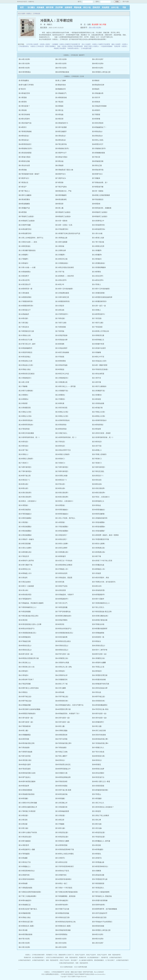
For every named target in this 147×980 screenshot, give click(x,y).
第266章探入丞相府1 (63, 454)
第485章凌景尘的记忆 (63, 765)
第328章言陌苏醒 (25, 544)
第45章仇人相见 (98, 140)
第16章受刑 (23, 102)
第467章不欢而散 (61, 739)
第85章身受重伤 (24, 200)
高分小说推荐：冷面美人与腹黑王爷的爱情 (96, 44)
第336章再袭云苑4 (99, 552)
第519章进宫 (97, 811)
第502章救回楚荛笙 (25, 790)
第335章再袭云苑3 (62, 552)
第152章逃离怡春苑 (62, 293)
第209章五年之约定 (62, 374)
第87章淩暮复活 (98, 200)
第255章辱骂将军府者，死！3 (103, 437)
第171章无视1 (97, 318)
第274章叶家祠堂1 (25, 467)
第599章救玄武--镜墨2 (63, 926)
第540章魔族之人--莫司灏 (101, 841)
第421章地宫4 (23, 675)
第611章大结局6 (24, 64)
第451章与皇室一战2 (26, 718)
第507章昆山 (97, 794)
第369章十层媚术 (98, 599)
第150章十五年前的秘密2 (101, 289)
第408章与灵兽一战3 (99, 654)
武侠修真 (40, 7)
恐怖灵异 (96, 7)
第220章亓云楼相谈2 (26, 391)
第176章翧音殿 (61, 327)
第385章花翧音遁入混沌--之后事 (30, 624)
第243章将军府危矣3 (99, 420)
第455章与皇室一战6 (63, 722)
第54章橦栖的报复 (99, 153)
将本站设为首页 (22, 2)
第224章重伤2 (60, 395)
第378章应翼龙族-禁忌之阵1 (102, 612)
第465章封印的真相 (99, 735)
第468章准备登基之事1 (100, 739)
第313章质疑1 (23, 522)
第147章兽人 (97, 284)
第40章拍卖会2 (24, 136)
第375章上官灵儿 (98, 607)
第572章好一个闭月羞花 (64, 888)
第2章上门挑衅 (61, 81)
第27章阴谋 (96, 115)
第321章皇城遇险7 (99, 531)
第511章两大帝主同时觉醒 (28, 803)
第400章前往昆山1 (25, 646)
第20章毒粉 (59, 106)
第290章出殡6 (60, 488)
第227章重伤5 (60, 399)
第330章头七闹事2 (99, 544)
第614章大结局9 (95, 28)
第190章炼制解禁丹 (25, 348)
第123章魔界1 (97, 250)
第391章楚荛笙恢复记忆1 (27, 633)
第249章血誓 (97, 429)
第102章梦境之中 (98, 221)
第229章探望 (23, 403)
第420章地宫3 (97, 671)
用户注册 (126, 2)
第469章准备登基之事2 (27, 743)
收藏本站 (31, 2)
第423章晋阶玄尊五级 (100, 675)
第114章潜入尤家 (98, 238)
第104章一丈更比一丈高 (64, 225)
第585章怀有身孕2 (99, 905)
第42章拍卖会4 (97, 136)
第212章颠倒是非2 (62, 378)
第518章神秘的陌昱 (62, 811)
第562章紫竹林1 (24, 875)
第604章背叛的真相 (62, 72)
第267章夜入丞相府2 (99, 454)
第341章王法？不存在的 (64, 561)
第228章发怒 (97, 399)
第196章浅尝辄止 (25, 357)
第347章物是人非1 (62, 569)
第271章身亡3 (23, 463)
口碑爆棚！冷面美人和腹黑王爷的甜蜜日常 (66, 44)
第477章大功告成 (98, 752)
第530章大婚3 (60, 828)
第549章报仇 (97, 854)
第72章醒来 (96, 178)
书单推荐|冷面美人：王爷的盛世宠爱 (79, 48)
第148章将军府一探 (25, 289)
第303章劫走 (97, 505)
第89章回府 (59, 204)
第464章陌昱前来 (61, 735)
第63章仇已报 (97, 166)
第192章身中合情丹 (99, 348)
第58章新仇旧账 (24, 161)
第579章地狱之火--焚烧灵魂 (102, 896)
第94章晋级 (23, 212)
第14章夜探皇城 (61, 98)
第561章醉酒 (97, 871)
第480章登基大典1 (99, 756)
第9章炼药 (96, 89)
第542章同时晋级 (61, 845)
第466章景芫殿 (24, 739)
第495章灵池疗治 (98, 777)
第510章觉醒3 (97, 799)
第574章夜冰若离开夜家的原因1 (30, 892)
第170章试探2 (60, 318)
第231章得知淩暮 (98, 403)
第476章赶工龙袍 (61, 752)
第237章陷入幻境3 (99, 412)
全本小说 (115, 7)
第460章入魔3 (23, 731)
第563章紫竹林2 (61, 875)
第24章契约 (96, 110)
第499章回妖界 (24, 786)
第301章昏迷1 (23, 505)
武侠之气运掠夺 (80, 955)
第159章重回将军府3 (99, 301)
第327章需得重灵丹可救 (101, 539)
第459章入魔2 (97, 726)
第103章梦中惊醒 (25, 225)
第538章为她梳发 (25, 841)
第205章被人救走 (25, 369)
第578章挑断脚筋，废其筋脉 (65, 896)
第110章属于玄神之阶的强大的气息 (68, 233)
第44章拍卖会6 (61, 140)
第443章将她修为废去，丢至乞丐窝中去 (69, 705)
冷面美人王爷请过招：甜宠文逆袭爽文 (43, 46)
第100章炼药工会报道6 (27, 221)
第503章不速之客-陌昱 (63, 790)
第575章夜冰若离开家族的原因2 (67, 892)
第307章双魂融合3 (25, 514)
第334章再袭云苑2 (25, 552)
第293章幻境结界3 (62, 493)
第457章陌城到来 (25, 726)
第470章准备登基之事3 (63, 743)
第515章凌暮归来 (61, 807)
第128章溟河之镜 (61, 259)
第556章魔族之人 (25, 866)
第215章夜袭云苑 (61, 382)
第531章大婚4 (97, 828)
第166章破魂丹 (24, 314)
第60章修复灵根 (98, 161)
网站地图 (84, 967)
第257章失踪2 (60, 442)
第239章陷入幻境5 (62, 416)
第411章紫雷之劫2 (98, 658)
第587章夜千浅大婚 (62, 909)
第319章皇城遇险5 (25, 531)
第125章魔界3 (60, 255)
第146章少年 (60, 284)
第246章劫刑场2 (98, 425)
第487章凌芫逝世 (25, 769)
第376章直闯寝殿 (25, 612)
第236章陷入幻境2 (62, 412)
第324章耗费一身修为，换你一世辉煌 (105, 535)
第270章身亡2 (97, 459)
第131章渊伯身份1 (62, 263)
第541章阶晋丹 (24, 845)
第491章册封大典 (61, 773)
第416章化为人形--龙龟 (64, 667)
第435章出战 (97, 692)
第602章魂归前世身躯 (63, 930)
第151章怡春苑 (24, 293)
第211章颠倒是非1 (25, 378)
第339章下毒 (97, 556)
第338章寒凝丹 (61, 556)
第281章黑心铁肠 (61, 476)
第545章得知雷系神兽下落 (65, 850)
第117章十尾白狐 (98, 242)
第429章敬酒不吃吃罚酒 (101, 684)
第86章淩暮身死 (61, 200)
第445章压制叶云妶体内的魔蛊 (29, 709)
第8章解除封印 (61, 89)
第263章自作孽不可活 (63, 450)
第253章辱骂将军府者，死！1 (29, 437)
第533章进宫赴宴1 (62, 833)
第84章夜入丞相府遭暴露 (101, 195)
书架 (124, 7)
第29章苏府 (59, 119)
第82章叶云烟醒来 (25, 195)
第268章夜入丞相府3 (26, 459)
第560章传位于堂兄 (62, 871)
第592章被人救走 (25, 917)
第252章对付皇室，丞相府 (101, 433)
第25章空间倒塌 (24, 115)
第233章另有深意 (61, 408)
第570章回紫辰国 (98, 883)
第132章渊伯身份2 (99, 263)
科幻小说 (87, 7)
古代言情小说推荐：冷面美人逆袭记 (38, 44)
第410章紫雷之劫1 (62, 658)
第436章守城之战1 (25, 697)
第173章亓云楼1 (61, 323)
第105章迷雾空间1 (99, 225)
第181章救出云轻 (25, 335)
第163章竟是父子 (25, 310)
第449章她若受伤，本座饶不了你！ (68, 714)
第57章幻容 (96, 157)
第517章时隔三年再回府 (27, 811)
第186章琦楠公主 (98, 340)
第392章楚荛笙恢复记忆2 (64, 633)
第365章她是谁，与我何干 (65, 595)
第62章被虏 (59, 166)
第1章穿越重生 (24, 81)
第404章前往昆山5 (62, 650)
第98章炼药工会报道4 (63, 216)
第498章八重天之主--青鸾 (101, 782)
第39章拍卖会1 (97, 132)
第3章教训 (96, 81)
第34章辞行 (23, 127)
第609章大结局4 (98, 64)
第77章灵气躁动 (61, 187)
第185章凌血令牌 (61, 340)
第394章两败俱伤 (25, 637)
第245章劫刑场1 (61, 425)
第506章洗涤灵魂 (61, 794)
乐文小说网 (21, 14)
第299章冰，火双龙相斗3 (64, 501)
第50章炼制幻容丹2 (62, 149)
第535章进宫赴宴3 (25, 837)
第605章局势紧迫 (25, 72)
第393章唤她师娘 (98, 633)
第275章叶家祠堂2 (62, 467)
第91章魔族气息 (24, 208)
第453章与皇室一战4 (99, 718)
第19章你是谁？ (24, 106)
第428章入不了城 (61, 684)
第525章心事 (97, 820)
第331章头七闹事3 (25, 548)
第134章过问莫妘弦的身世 (65, 267)
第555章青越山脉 (98, 862)
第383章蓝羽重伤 (61, 620)
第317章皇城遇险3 (62, 527)
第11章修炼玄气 (61, 93)
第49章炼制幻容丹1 (25, 149)
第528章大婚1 (97, 824)
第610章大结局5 (61, 64)
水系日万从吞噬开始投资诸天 (55, 957)
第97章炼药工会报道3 (26, 216)
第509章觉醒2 (60, 799)
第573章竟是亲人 (98, 888)
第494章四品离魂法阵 (63, 777)
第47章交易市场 (61, 144)
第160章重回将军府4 (26, 306)
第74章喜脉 (59, 183)
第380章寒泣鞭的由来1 (63, 616)
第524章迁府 (60, 820)
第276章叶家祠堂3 (99, 467)
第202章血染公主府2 (26, 365)
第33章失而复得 (98, 123)
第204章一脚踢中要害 (100, 365)
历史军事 (59, 7)
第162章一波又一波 (99, 306)
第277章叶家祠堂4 (25, 471)
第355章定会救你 (25, 582)
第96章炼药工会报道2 (100, 212)
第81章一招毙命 (98, 191)
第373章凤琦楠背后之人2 (27, 607)
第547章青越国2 (24, 854)
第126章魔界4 (97, 255)
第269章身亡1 (60, 459)
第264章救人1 (97, 450)
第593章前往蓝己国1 (63, 917)
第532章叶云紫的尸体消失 (28, 833)
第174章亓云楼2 (98, 323)
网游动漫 (78, 7)
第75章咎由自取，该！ (100, 183)
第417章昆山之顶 (98, 667)
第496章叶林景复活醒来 (27, 782)
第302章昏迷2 (60, 505)
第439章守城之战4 (25, 701)
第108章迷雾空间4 (99, 229)
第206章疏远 (60, 369)
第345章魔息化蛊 (98, 565)
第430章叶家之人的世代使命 (29, 688)
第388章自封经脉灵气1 (27, 629)
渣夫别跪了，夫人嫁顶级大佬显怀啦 (82, 960)
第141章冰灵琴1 (98, 276)
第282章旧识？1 (98, 476)
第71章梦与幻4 (61, 178)
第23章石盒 (59, 110)
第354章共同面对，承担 (101, 578)
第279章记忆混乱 (98, 471)
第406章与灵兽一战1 (26, 654)
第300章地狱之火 (98, 501)
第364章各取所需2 (25, 595)
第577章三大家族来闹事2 (27, 896)
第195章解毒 (97, 352)
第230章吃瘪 (60, 403)
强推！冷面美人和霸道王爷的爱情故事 (70, 46)
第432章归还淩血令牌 (100, 688)
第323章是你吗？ (61, 535)
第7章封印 (22, 89)
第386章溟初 (60, 624)
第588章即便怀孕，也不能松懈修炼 (105, 909)
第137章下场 (60, 272)
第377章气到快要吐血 (63, 612)
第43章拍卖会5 (24, 140)
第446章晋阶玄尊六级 (63, 709)
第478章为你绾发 (25, 756)
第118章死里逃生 (25, 246)
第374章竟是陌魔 (61, 607)
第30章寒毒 (96, 119)
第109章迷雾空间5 (25, 233)
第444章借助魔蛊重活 (100, 705)
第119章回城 (60, 246)
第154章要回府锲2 (25, 297)
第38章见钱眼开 (61, 132)
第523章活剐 (23, 820)
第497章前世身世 (61, 782)
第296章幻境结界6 (62, 497)
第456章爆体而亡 (98, 722)
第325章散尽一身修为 (26, 539)
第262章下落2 (23, 450)
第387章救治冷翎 (98, 624)
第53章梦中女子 (61, 153)
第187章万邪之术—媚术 (27, 344)
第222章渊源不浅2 (99, 391)
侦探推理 (68, 7)
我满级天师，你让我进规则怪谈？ (34, 957)
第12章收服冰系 (98, 93)
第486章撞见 (97, 765)
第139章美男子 (24, 276)
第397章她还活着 (25, 641)
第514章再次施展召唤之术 (28, 807)
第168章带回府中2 (99, 314)
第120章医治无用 (98, 246)
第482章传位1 (60, 760)
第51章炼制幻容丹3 (99, 149)
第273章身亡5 (97, 463)
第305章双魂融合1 (62, 510)
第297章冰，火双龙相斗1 (101, 497)
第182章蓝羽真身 (61, 335)
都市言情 (50, 7)
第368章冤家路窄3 (62, 599)
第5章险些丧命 (61, 85)
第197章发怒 (60, 357)
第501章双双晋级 (98, 786)
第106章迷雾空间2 (25, 229)
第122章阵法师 (61, 250)
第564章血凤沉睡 (98, 875)
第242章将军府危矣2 (63, 420)
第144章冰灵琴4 (98, 280)
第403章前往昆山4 (25, 650)
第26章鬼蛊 (59, 115)
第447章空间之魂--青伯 (100, 709)
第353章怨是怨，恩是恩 (64, 578)
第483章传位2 (97, 760)
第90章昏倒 (96, 204)
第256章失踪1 (23, 442)
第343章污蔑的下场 (25, 565)
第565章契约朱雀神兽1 (27, 879)
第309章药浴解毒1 (99, 514)
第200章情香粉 (61, 361)
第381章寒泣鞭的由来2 (100, 616)
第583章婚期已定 (25, 905)
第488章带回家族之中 (63, 769)
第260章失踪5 (60, 446)
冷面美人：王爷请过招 (33, 14)
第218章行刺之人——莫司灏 (65, 386)
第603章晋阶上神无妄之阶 (101, 72)
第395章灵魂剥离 (61, 637)
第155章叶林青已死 (62, 297)
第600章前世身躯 (98, 926)
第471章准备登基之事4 (100, 743)
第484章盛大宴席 (25, 765)
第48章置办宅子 (98, 144)
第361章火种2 (23, 590)
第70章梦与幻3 (24, 178)
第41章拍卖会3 (61, 136)
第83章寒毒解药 (61, 195)
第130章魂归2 (23, 263)
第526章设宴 (23, 824)
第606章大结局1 (98, 68)
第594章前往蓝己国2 (99, 917)
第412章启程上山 (25, 663)
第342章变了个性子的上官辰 (102, 561)
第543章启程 (97, 845)
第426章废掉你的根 (99, 680)
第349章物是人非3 (25, 573)
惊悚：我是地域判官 (114, 955)
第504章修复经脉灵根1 (100, 790)
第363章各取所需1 (99, 590)
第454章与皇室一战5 (26, 722)
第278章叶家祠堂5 (62, 471)
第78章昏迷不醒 (98, 187)
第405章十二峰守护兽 (100, 650)
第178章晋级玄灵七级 (26, 331)
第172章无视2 (23, 323)
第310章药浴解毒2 (25, 518)
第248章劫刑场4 (61, 429)
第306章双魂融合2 (99, 510)
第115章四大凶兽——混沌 (28, 242)
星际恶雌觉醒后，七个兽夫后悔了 (105, 960)
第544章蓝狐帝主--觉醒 (27, 850)
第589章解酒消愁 (25, 913)
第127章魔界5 (23, 259)
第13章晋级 (23, 98)
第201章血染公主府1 (99, 361)
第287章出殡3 (60, 484)
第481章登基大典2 (25, 760)
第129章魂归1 (97, 259)
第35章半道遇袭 (61, 127)
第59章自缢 (59, 161)
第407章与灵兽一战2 (63, 654)
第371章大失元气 (61, 603)
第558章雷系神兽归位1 (100, 866)
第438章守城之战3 (99, 697)
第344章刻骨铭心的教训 (64, 565)
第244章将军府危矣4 (26, 425)
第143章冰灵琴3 (61, 280)
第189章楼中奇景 (98, 344)
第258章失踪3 (97, 442)
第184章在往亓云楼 (25, 340)
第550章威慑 (23, 858)
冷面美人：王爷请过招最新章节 (54, 972)
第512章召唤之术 (61, 803)
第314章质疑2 (60, 522)
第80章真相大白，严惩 (63, 191)
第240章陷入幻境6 (99, 416)
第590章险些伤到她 (62, 913)
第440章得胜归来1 (62, 701)
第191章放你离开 (61, 348)
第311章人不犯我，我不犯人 (65, 518)
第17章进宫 (59, 102)
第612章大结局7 (98, 59)
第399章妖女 (97, 641)
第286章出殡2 (23, 484)
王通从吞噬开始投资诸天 (67, 963)
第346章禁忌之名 (25, 569)
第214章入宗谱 (24, 382)
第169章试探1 (23, 318)
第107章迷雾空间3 (62, 229)
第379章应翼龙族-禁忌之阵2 (29, 616)
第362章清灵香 (61, 590)
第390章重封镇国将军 (100, 629)
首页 (22, 7)
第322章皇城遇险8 (25, 535)
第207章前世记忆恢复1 (100, 369)
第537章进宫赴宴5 (99, 837)
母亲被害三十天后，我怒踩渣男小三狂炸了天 (60, 955)
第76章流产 (23, 187)
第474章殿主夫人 (98, 748)
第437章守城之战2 (62, 697)
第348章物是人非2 (99, 569)
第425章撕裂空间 (61, 680)
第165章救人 (97, 310)
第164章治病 (60, 310)
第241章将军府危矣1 (26, 420)
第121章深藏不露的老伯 (27, 250)
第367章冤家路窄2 (25, 599)
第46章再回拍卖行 (25, 144)
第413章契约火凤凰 (62, 663)
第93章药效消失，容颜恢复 (102, 208)
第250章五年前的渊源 (26, 433)
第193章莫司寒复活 (25, 352)
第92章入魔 (59, 208)
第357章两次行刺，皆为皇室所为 (104, 582)
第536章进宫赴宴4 (62, 837)
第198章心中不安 (98, 357)
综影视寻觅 (105, 957)
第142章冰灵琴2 (24, 280)
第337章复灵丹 (24, 556)
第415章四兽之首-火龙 (27, 667)
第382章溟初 (23, 620)
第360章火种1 (97, 586)
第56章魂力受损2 (61, 157)
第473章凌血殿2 (61, 748)
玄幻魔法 (31, 7)
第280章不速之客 (25, 476)
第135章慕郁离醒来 (99, 267)
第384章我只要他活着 (100, 620)
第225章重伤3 (97, 395)
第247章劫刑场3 (24, 429)
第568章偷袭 (23, 883)
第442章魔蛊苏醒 (25, 705)
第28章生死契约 (24, 119)
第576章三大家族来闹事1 (101, 892)
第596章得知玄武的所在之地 (65, 922)
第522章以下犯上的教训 (101, 816)
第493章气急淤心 (25, 777)
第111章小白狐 (97, 233)
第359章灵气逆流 (61, 586)
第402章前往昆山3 (99, 646)
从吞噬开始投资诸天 (116, 957)
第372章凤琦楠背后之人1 (101, 603)
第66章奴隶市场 (98, 170)
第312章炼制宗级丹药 (100, 518)
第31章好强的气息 (25, 123)
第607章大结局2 (61, 68)
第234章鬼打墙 (97, 408)
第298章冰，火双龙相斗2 (27, 501)
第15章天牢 (96, 98)
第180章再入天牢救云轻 (101, 331)
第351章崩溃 (97, 573)
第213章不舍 (97, 378)
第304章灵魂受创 (25, 510)
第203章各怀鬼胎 (61, 365)
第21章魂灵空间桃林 (99, 106)
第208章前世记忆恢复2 (27, 374)
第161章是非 (60, 306)
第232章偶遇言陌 (25, 408)
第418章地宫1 (23, 671)
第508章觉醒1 (23, 799)
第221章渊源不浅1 (62, 391)
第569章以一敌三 (61, 883)
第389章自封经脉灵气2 (63, 629)
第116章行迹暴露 (61, 242)
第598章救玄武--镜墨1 (26, 926)
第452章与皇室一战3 (63, 718)
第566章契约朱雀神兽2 (63, 879)
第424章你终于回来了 (26, 680)
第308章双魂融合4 (62, 514)
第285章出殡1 (97, 480)
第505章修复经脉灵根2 (27, 794)
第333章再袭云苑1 (99, 548)
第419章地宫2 (60, 671)
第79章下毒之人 (24, 191)
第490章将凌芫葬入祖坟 (27, 773)
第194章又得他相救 (62, 352)
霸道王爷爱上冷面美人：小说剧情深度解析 (98, 46)
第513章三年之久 (98, 803)
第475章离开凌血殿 (25, 752)
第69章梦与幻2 (97, 174)
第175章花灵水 (24, 327)
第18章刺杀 (96, 102)
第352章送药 (23, 578)
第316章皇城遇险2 (25, 527)
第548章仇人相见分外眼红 (65, 854)
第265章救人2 (23, 454)
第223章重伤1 (23, 395)
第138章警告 (97, 272)
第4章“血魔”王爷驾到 (26, 85)
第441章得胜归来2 (99, 701)
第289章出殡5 (23, 488)
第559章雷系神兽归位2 (27, 871)
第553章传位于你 (25, 862)
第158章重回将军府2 (63, 301)
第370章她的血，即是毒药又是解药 (31, 603)
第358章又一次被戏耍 (26, 586)
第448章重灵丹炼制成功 (27, 714)
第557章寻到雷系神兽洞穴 (65, 866)
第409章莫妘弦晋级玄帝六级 (29, 658)
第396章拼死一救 (98, 637)
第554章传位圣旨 (61, 862)
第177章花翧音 (97, 327)
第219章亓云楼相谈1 (99, 386)
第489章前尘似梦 (98, 769)
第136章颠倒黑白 (25, 272)
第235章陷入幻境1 (25, 412)
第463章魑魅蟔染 (25, 735)
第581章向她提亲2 (62, 900)
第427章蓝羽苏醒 (25, 684)
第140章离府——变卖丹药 (65, 276)
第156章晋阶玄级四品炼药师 (102, 297)
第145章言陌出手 (25, 284)
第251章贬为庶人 (61, 433)
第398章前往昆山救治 (63, 641)
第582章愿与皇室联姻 (100, 900)
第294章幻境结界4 (99, 493)
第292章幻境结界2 (25, 493)
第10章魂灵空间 (24, 93)
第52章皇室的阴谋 (25, 153)
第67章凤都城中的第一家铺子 (29, 174)
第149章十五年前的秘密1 (64, 289)
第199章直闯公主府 (25, 361)
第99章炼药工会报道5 (100, 216)
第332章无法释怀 (61, 548)
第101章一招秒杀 (61, 221)
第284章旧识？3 (61, 480)
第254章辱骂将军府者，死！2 (66, 437)
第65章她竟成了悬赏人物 (64, 170)
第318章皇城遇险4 (99, 527)
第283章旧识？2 (24, 480)
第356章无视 (60, 582)
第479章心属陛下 (61, 756)
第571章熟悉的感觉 (25, 888)
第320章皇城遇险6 (62, 531)
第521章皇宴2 (60, 816)
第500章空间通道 (61, 786)
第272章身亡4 (60, 463)
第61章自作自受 (24, 166)
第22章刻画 (23, 110)
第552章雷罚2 (97, 858)
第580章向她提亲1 (25, 900)
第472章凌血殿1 (24, 748)
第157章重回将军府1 (26, 301)
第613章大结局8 (61, 59)
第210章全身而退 (98, 374)
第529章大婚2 (23, 828)
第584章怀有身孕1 (62, 905)
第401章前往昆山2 (62, 646)
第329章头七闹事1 (62, 544)
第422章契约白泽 (61, 675)
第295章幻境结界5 (25, 497)
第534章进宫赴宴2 (99, 833)
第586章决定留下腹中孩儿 (28, 909)
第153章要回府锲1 (99, 293)
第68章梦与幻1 (61, 174)
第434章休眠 (60, 692)
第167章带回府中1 (62, 314)
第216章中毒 (97, 382)
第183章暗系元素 (98, 335)
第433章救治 (23, 692)
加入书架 (103, 24)
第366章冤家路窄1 (99, 595)
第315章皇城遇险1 (99, 522)
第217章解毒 (23, 386)
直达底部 (95, 24)
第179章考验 (60, 331)
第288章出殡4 (97, 484)
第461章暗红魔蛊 (61, 731)
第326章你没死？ (61, 539)
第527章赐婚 (60, 824)
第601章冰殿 (23, 930)
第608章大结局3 (24, 68)
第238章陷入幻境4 (25, 416)
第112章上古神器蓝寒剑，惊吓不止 (31, 238)
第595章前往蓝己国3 (26, 922)
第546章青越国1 (98, 850)
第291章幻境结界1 (99, 488)
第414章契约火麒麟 (99, 663)
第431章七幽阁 (61, 688)
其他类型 (106, 7)
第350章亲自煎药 (61, 573)
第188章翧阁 (60, 344)
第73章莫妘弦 (23, 183)
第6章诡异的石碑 (98, 85)
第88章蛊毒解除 (24, 204)
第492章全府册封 (98, 773)
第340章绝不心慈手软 (26, 561)
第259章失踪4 (23, 446)
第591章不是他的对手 (100, 913)
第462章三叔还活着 (99, 731)
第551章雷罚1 (60, 858)
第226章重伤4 (23, 399)
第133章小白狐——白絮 (27, 267)
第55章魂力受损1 (25, 157)
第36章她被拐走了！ (99, 127)
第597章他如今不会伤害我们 (102, 922)
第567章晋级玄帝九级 (100, 879)
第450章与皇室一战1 (99, 714)
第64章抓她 (23, 170)
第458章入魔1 (60, 726)
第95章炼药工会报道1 (63, 212)
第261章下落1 (97, 446)
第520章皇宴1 (23, 816)
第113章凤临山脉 (61, 238)
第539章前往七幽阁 (62, 841)
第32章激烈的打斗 (62, 123)
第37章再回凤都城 (25, 132)
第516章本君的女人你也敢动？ (103, 807)
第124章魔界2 (23, 255)
